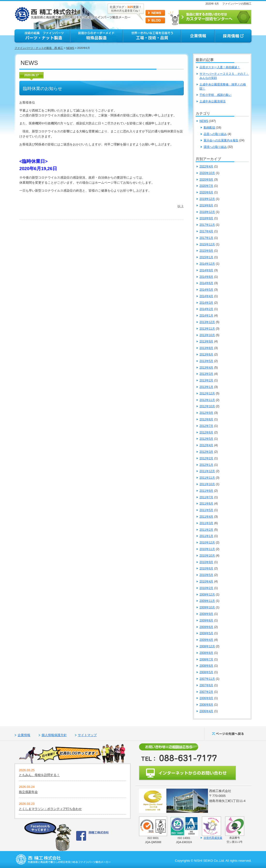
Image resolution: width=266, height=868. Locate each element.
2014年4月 (206, 296)
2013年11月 (207, 329)
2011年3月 (206, 523)
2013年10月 (207, 335)
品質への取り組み (215, 134)
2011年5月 (206, 510)
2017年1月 (206, 238)
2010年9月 (206, 562)
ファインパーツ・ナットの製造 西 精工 (39, 48)
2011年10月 (207, 484)
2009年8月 (206, 620)
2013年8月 (206, 348)
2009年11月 (207, 601)
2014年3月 (206, 303)
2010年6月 (206, 568)
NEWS (70, 48)
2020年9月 (206, 180)
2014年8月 (206, 277)
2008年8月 (206, 653)
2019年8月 (206, 205)
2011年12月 (207, 471)
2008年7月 (206, 659)
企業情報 (24, 735)
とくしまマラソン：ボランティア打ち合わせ (50, 809)
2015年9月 (206, 251)
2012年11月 (207, 400)
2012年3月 (206, 452)
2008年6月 (206, 666)
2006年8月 (206, 705)
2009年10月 (207, 607)
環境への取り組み (215, 147)
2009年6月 (206, 627)
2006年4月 (206, 711)
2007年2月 (206, 692)
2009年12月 (207, 595)
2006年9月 (206, 698)
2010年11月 (207, 549)
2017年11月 (207, 225)
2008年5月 (206, 672)
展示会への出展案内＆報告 (221, 140)
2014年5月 (206, 290)
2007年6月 (206, 685)
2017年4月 (206, 231)
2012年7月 (206, 426)
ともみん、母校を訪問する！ (39, 775)
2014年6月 (206, 283)
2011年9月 (206, 491)
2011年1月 (206, 536)
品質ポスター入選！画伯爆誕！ (220, 67)
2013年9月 (206, 341)
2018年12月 (207, 212)
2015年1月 (206, 257)
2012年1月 (206, 465)
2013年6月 (206, 355)
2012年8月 (206, 419)
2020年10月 (207, 173)
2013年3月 (206, 374)
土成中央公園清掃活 (213, 101)
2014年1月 (206, 316)
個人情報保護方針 (54, 735)
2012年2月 (206, 458)
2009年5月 (206, 633)
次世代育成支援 (213, 838)
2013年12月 (207, 322)
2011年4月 (206, 517)
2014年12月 (207, 264)
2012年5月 (206, 439)
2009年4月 (206, 640)
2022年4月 (206, 166)
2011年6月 (206, 504)
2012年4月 (206, 445)
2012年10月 (207, 406)
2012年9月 (206, 413)
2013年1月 (206, 387)
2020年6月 (206, 192)
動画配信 (209, 128)
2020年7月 (206, 186)
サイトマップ (87, 735)
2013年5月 (206, 361)
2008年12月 (207, 646)
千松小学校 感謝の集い (215, 95)
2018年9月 (206, 218)
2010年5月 (206, 575)
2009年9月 (206, 614)
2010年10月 (207, 556)
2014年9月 (206, 270)
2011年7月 (206, 497)
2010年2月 (206, 588)
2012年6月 (206, 432)
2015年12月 (207, 244)
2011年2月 (206, 530)
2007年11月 (207, 679)
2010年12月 (207, 543)
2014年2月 (206, 309)
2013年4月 (206, 368)
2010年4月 (206, 581)
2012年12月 (207, 393)
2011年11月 (207, 478)
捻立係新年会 (28, 792)
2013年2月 (206, 380)
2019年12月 (207, 199)
